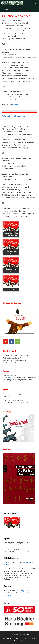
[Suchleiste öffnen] (36, 3)
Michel (15, 105)
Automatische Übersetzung (13, 116)
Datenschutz (24, 634)
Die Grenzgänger (22, 591)
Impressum (8, 596)
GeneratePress (19, 641)
